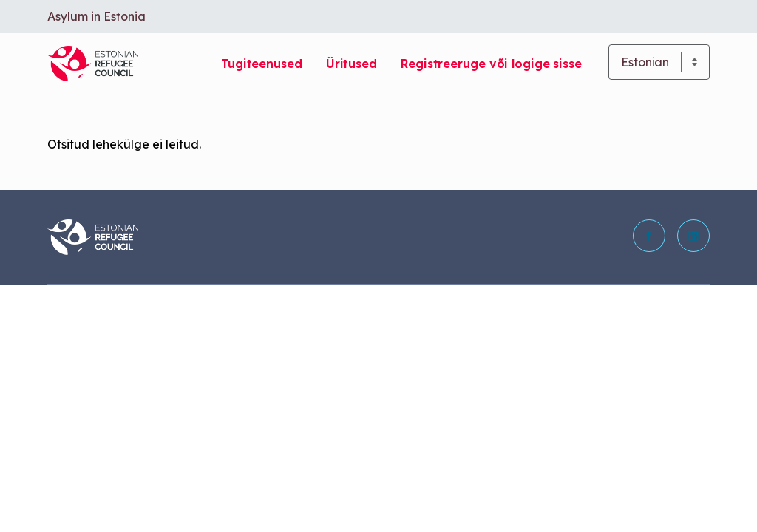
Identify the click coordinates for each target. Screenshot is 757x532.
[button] (649, 236)
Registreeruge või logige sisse (491, 64)
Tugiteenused (262, 64)
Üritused (352, 64)
